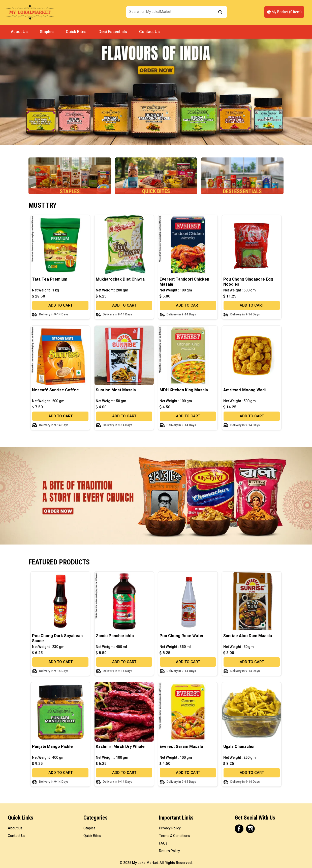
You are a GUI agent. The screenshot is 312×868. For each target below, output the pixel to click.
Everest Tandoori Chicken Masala (184, 282)
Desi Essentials (113, 32)
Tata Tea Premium (50, 279)
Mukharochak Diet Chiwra (120, 279)
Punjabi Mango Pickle (52, 747)
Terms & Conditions (175, 836)
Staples (47, 32)
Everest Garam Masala (181, 747)
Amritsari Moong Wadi (244, 390)
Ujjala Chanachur (239, 747)
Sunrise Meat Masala (116, 390)
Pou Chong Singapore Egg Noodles (248, 282)
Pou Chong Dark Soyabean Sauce (57, 638)
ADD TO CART (60, 305)
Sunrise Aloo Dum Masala (248, 636)
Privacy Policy (170, 828)
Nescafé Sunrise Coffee (55, 390)
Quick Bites (76, 32)
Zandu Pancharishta (115, 636)
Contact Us (149, 32)
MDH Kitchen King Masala (184, 390)
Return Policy (169, 851)
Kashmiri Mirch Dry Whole (120, 747)
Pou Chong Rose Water (182, 636)
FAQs (163, 843)
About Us (19, 32)
